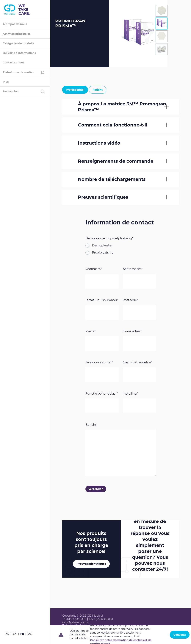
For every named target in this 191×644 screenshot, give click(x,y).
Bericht (91, 425)
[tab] (162, 11)
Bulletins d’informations (19, 53)
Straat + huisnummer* (102, 300)
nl (7, 634)
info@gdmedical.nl (75, 622)
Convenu (180, 635)
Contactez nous (14, 62)
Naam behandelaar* (138, 363)
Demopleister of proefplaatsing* (109, 239)
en (15, 634)
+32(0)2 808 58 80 (101, 619)
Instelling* (130, 394)
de (30, 634)
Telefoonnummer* (99, 363)
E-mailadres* (132, 331)
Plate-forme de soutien (19, 72)
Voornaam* (94, 269)
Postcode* (130, 300)
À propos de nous (15, 24)
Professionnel (75, 90)
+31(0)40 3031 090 (74, 619)
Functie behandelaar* (102, 394)
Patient (98, 90)
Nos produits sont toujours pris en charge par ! (91, 542)
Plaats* (90, 331)
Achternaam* (133, 269)
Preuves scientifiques (91, 564)
